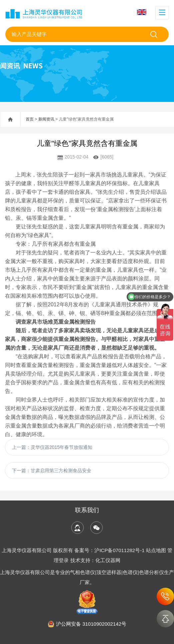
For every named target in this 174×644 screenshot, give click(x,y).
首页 (30, 119)
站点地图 (156, 550)
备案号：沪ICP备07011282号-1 (110, 550)
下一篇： (52, 471)
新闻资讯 (46, 119)
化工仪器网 (108, 560)
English (142, 12)
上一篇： (52, 447)
